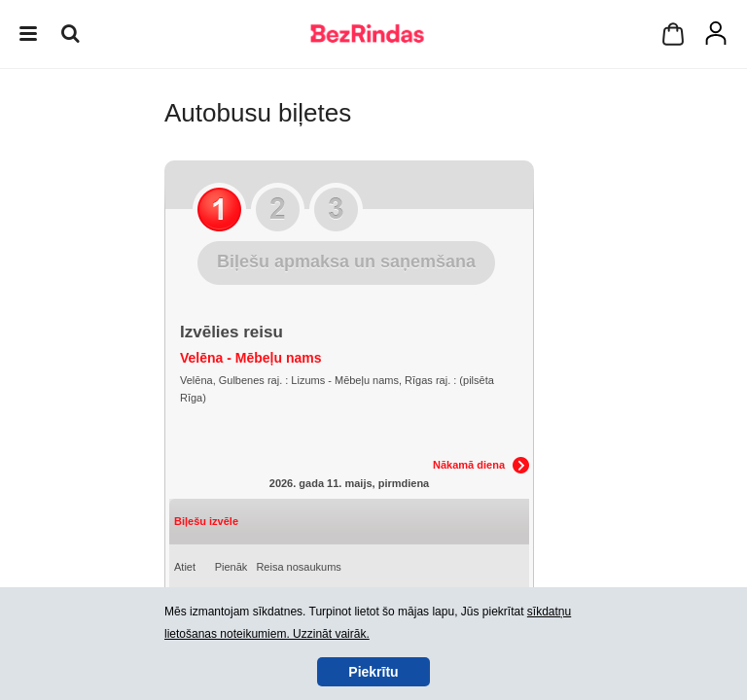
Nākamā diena (469, 465)
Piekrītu (373, 672)
